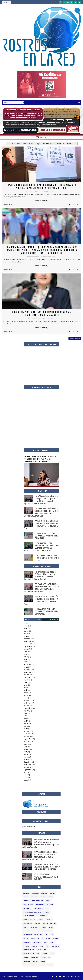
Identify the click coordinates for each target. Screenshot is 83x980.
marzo (26, 631)
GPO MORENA (28, 923)
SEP (49, 957)
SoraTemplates (12, 976)
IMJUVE (51, 927)
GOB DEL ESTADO (29, 916)
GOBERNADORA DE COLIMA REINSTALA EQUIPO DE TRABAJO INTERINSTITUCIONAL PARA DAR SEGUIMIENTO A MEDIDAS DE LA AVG (40, 459)
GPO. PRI (53, 923)
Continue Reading (41, 201)
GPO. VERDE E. (35, 927)
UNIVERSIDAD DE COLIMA (31, 965)
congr (48, 901)
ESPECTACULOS (39, 908)
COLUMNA (34, 897)
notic (52, 942)
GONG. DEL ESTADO (29, 920)
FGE (47, 908)
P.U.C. (41, 946)
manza (26, 938)
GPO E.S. (41, 920)
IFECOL (44, 927)
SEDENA (26, 957)
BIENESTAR (35, 893)
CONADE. (26, 901)
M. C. (51, 935)
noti (45, 942)
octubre (26, 644)
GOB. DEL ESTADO (42, 916)
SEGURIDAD (34, 957)
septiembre (28, 646)
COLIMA (53, 893)
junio (25, 623)
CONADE (50, 897)
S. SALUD (44, 954)
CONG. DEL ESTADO (37, 901)
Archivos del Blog (33, 619)
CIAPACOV (44, 893)
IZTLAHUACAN (39, 935)
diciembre (27, 639)
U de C (43, 961)
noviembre (27, 641)
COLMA (26, 897)
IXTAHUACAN (28, 935)
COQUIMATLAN (28, 904)
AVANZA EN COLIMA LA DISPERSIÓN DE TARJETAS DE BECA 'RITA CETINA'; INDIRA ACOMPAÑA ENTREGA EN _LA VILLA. (41, 525)
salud (52, 954)
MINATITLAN (46, 938)
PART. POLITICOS (29, 950)
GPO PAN (37, 923)
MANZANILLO (35, 938)
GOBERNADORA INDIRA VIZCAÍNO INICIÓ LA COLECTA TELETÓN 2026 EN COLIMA (47, 558)
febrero (26, 633)
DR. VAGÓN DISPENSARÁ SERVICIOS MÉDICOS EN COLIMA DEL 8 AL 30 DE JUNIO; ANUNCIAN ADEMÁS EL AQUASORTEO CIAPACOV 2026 (41, 512)
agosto (26, 649)
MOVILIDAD (27, 942)
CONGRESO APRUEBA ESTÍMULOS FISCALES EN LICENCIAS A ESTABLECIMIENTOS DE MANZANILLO (41, 313)
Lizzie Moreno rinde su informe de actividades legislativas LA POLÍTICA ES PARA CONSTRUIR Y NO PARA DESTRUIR (41, 186)
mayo (26, 626)
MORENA (55, 938)
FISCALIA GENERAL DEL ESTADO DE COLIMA (36, 912)
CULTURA (50, 904)
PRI (45, 950)
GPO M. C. (49, 920)
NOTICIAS (26, 946)
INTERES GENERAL (47, 931)
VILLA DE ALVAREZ (47, 965)
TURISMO (35, 961)
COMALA (42, 897)
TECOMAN (27, 961)
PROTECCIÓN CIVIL (29, 954)
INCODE (32, 931)
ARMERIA (26, 893)
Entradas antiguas (75, 338)
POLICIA (39, 950)
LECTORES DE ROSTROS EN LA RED (50, 620)
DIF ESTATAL (27, 908)
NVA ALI (35, 946)
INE (38, 931)
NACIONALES (37, 942)
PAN (47, 946)
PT (38, 954)
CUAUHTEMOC (40, 904)
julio (25, 652)
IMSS (25, 931)
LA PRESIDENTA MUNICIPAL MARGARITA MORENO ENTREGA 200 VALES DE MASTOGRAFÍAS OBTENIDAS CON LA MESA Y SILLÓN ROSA (41, 547)
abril (25, 628)
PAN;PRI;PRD (55, 946)
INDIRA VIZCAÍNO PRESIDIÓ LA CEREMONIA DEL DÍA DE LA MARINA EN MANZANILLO (46, 536)
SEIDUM (43, 957)
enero (26, 636)
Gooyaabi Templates (32, 976)
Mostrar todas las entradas (61, 143)
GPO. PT (26, 927)
